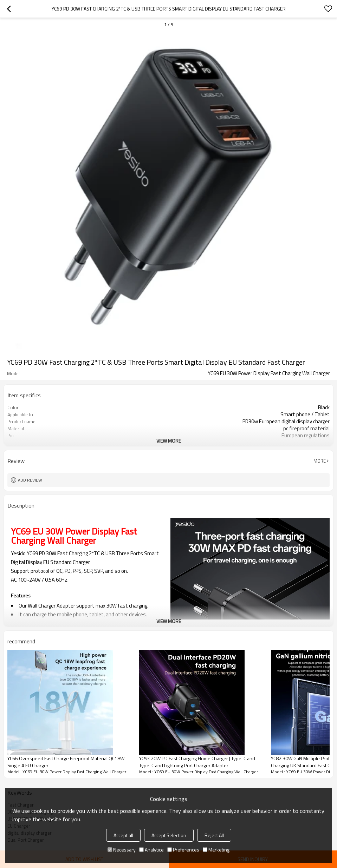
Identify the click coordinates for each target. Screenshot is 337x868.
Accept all (123, 835)
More (320, 461)
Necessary (122, 850)
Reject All (214, 835)
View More (169, 441)
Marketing (216, 850)
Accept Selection (169, 835)
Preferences (183, 850)
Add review (30, 480)
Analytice (151, 850)
